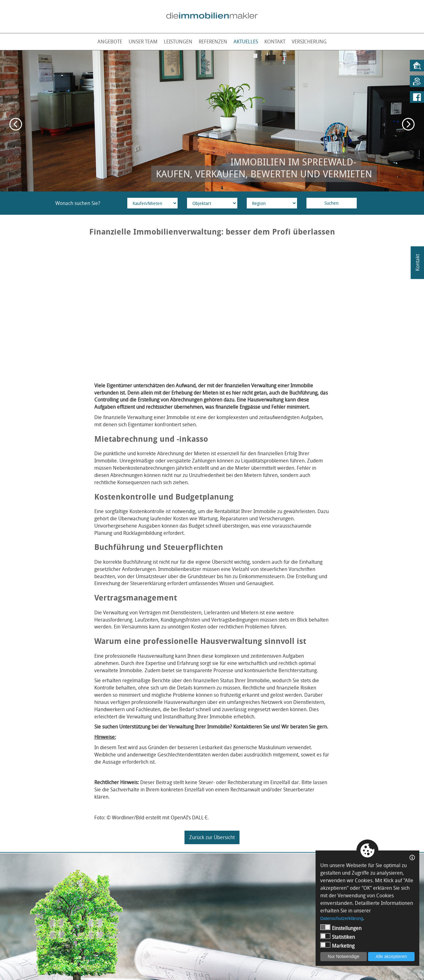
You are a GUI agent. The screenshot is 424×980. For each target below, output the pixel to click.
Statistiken (338, 937)
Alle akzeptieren (391, 956)
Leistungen (178, 42)
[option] (212, 121)
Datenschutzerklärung (342, 918)
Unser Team (143, 42)
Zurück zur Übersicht (212, 837)
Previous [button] (16, 124)
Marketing (337, 946)
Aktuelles (246, 42)
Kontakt (275, 42)
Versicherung (309, 42)
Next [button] (408, 124)
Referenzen (213, 42)
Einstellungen (341, 928)
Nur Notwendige (344, 956)
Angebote (110, 42)
